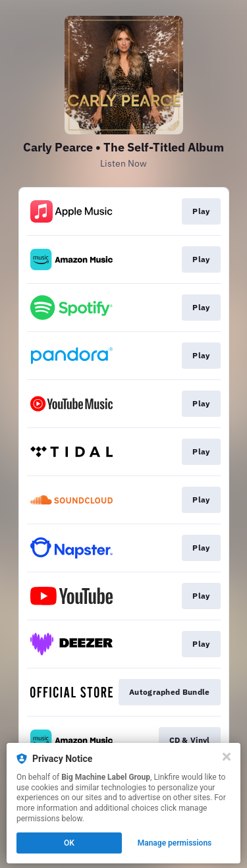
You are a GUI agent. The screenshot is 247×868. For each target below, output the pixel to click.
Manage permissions (175, 843)
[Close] (227, 757)
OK (69, 843)
